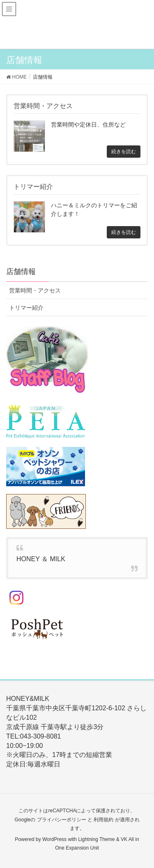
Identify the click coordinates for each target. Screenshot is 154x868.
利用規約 (103, 820)
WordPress (54, 839)
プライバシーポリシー (62, 820)
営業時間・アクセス (35, 290)
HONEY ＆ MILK (41, 559)
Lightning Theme (96, 839)
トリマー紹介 (26, 308)
